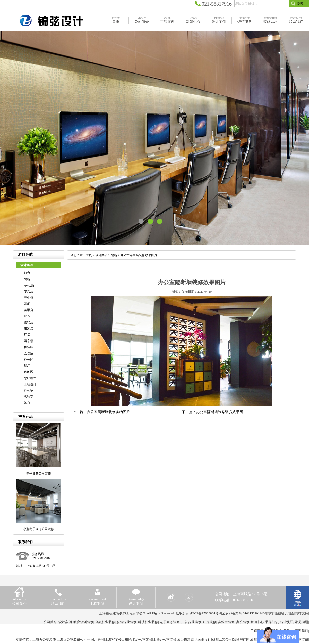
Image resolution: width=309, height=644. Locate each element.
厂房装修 (210, 622)
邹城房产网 (241, 639)
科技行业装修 (148, 622)
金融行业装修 (105, 622)
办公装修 (243, 622)
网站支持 (302, 613)
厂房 (27, 335)
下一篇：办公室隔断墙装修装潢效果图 (212, 412)
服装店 (29, 329)
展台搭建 (184, 639)
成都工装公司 (222, 639)
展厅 (27, 366)
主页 (89, 255)
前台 (27, 273)
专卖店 (29, 291)
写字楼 (29, 341)
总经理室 (30, 378)
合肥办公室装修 (141, 639)
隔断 (27, 279)
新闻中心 (257, 622)
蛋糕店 (29, 322)
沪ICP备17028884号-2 (205, 613)
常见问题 (302, 622)
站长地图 (288, 613)
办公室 (29, 390)
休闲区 (29, 372)
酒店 (27, 403)
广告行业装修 (191, 622)
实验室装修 (226, 622)
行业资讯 (287, 622)
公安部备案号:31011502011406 (244, 613)
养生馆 (29, 298)
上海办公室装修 (44, 639)
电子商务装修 (170, 622)
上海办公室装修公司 (72, 639)
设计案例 (101, 255)
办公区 (29, 360)
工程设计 (30, 384)
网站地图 (273, 613)
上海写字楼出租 (117, 639)
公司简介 (50, 622)
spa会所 (29, 285)
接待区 (29, 347)
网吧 (27, 304)
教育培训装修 (83, 622)
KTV (27, 316)
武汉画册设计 (201, 639)
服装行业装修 (126, 622)
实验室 (29, 397)
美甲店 (29, 310)
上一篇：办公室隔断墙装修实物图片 (101, 412)
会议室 (29, 353)
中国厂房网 (96, 639)
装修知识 (272, 622)
